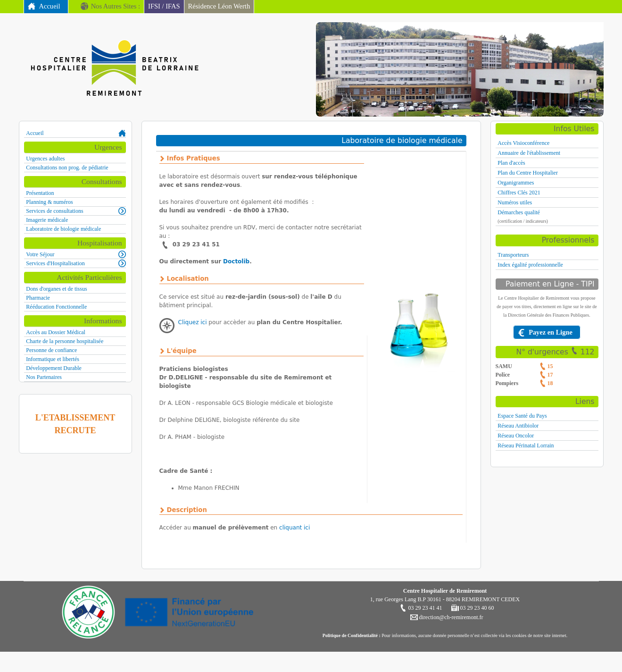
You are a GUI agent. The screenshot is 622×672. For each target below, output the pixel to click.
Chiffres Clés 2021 (519, 193)
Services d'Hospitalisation (55, 263)
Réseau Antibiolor (518, 426)
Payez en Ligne (551, 332)
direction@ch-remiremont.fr (451, 617)
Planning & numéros (49, 202)
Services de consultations (54, 211)
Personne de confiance (51, 350)
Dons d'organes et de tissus (56, 289)
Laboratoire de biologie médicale (63, 229)
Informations (103, 321)
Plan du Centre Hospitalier (528, 173)
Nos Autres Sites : (116, 6)
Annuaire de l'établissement (529, 153)
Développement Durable (54, 368)
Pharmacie (38, 298)
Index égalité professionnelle (530, 265)
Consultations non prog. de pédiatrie (67, 168)
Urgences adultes (45, 159)
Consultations (102, 181)
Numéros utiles (515, 202)
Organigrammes (516, 183)
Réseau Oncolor (516, 436)
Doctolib (236, 261)
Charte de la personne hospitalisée (65, 341)
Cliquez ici (193, 322)
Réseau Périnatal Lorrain (526, 445)
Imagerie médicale (47, 220)
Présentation (40, 193)
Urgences (108, 147)
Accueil (50, 6)
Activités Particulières (89, 277)
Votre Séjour (40, 254)
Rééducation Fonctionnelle (56, 307)
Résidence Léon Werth (219, 6)
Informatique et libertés (53, 359)
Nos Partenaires (44, 377)
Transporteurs (513, 255)
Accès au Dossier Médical (56, 332)
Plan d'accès (511, 163)
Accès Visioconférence (523, 143)
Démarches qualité (519, 212)
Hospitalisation (100, 243)
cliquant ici (294, 528)
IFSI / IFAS (164, 6)
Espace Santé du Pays (522, 416)
